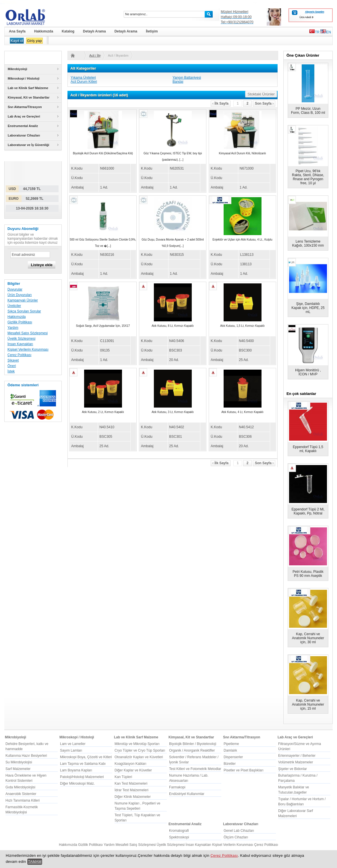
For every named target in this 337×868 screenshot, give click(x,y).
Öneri (12, 366)
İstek (11, 371)
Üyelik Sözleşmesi (21, 339)
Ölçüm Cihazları (236, 837)
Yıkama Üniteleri (83, 78)
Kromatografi (179, 831)
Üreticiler (14, 306)
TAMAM (35, 862)
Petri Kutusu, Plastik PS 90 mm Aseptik (308, 574)
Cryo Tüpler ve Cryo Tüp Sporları (140, 750)
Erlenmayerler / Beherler (297, 756)
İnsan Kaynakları (20, 344)
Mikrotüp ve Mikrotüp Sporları (137, 744)
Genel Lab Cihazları (239, 831)
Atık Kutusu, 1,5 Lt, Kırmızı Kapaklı (242, 326)
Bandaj (178, 82)
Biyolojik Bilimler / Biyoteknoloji (193, 744)
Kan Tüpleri (123, 777)
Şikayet (13, 360)
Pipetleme (231, 744)
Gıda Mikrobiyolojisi (20, 787)
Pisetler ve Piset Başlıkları (244, 770)
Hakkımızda (17, 317)
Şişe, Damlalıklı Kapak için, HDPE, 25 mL (308, 308)
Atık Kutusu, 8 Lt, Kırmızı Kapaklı (173, 326)
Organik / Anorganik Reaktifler (192, 750)
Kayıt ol (17, 41)
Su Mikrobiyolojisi (19, 762)
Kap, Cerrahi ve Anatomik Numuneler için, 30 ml (308, 638)
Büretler (230, 764)
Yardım (13, 328)
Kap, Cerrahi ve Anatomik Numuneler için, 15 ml (308, 704)
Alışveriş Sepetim (314, 12)
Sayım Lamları (71, 750)
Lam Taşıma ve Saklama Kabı (83, 764)
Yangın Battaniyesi (187, 78)
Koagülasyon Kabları (130, 764)
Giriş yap (34, 41)
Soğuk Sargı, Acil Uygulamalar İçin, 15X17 (103, 326)
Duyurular (15, 289)
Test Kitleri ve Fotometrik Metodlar (195, 769)
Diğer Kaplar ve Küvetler (133, 770)
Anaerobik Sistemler (21, 794)
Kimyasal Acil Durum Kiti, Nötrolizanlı (243, 153)
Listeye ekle (42, 265)
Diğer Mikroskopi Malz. (77, 783)
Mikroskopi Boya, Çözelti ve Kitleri (86, 757)
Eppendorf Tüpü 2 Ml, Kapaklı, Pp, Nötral (308, 511)
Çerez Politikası (19, 355)
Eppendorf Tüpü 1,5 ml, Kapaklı (308, 449)
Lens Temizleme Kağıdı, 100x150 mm (308, 243)
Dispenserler (233, 757)
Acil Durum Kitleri (84, 82)
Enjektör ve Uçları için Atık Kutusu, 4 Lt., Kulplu (242, 240)
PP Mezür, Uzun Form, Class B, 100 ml (308, 111)
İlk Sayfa (220, 103)
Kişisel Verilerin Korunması (28, 349)
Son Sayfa (264, 103)
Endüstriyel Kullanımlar (187, 794)
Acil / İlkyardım (95, 55)
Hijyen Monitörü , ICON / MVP (308, 372)
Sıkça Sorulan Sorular (24, 311)
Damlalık (230, 750)
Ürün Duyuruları (20, 295)
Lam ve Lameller (73, 744)
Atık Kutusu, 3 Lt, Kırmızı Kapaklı (173, 412)
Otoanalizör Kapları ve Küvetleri (139, 757)
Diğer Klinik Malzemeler (133, 797)
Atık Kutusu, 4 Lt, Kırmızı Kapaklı (242, 412)
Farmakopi (177, 787)
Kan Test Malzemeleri (131, 783)
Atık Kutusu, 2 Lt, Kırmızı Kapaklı (103, 412)
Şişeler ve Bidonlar (293, 769)
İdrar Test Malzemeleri (131, 790)
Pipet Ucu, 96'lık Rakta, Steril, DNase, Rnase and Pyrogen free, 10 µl (308, 177)
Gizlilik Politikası (20, 322)
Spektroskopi (179, 837)
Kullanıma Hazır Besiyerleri (26, 756)
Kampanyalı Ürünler (23, 300)
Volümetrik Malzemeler (296, 762)
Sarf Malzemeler (18, 769)
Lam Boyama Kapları (76, 770)
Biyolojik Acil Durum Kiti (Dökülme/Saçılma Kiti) (103, 153)
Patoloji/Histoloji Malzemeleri (82, 777)
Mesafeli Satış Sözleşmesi (28, 333)
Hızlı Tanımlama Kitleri (23, 800)
